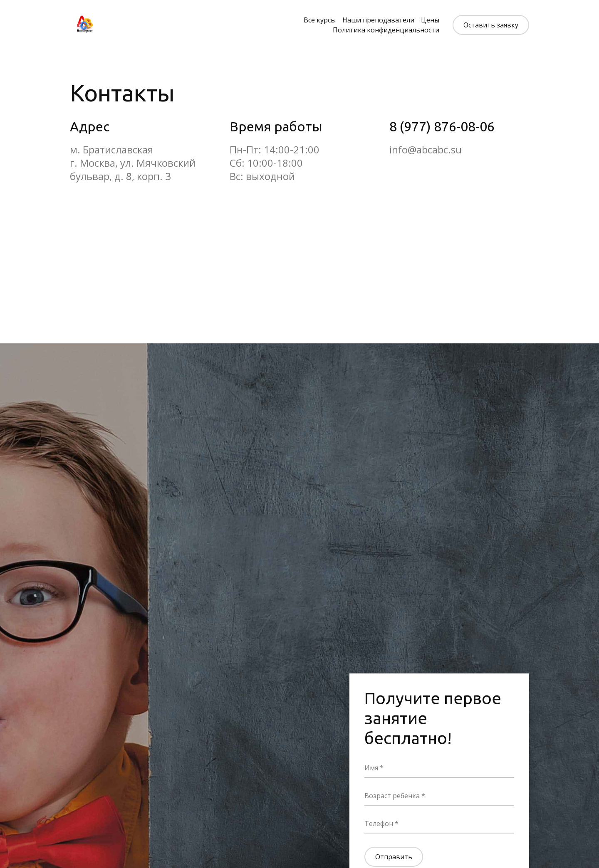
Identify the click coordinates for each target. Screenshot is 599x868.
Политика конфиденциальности (386, 30)
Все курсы (320, 20)
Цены (430, 20)
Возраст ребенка (393, 796)
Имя (372, 768)
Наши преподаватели (378, 20)
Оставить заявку (491, 25)
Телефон (380, 824)
